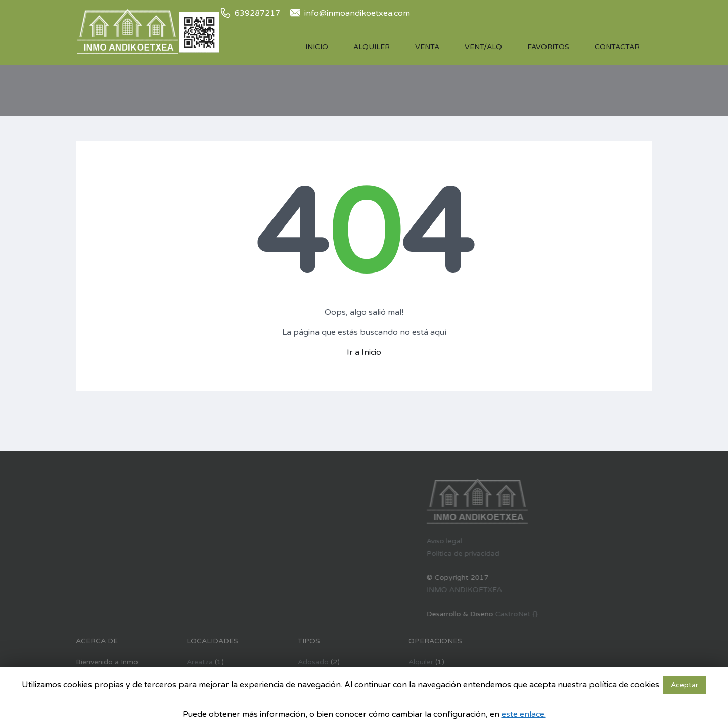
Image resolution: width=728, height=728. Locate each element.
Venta (427, 47)
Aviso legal (397, 541)
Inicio (317, 47)
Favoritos (548, 47)
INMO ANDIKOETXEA (417, 590)
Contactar (617, 47)
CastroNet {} (469, 614)
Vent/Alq (483, 47)
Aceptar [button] (685, 685)
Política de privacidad (416, 553)
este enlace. (524, 714)
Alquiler (372, 47)
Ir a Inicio (364, 352)
